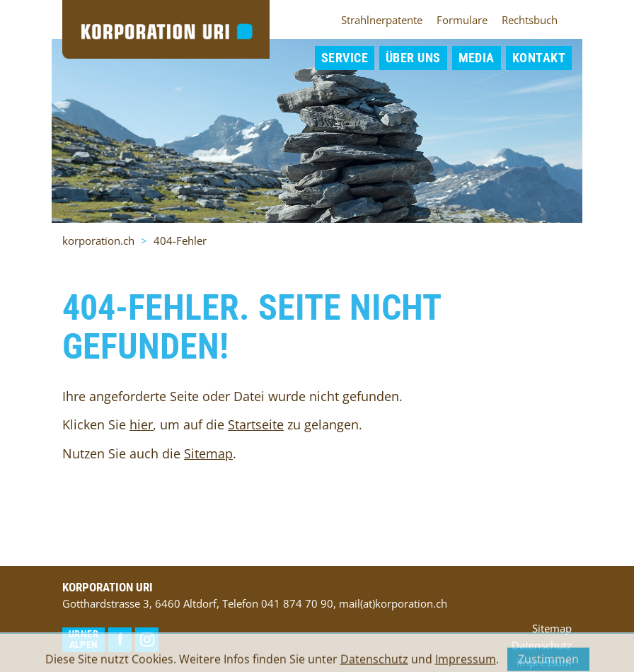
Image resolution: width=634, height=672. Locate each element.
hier (141, 424)
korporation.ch (98, 241)
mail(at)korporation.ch (393, 603)
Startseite (256, 424)
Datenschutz (374, 664)
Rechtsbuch (530, 20)
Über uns (413, 58)
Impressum (466, 664)
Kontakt (539, 58)
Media (477, 58)
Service (345, 58)
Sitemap (208, 453)
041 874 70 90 (297, 603)
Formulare (462, 20)
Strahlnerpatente (382, 20)
